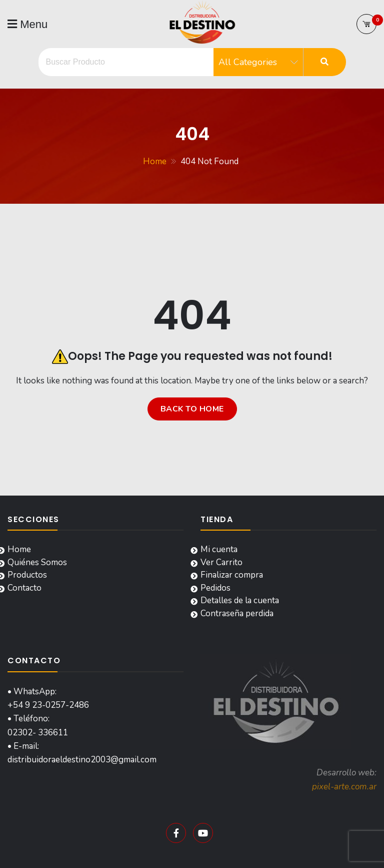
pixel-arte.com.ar (344, 787)
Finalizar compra (232, 575)
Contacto (24, 588)
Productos (27, 575)
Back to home (192, 409)
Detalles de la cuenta (240, 600)
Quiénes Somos (37, 562)
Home (19, 549)
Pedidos (215, 588)
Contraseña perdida (237, 613)
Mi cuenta (219, 549)
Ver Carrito (221, 562)
